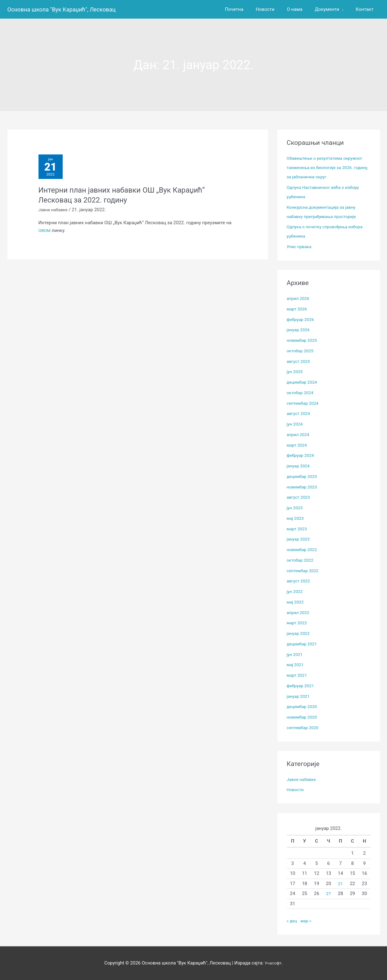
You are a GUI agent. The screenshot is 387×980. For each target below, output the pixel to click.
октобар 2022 (301, 560)
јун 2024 (296, 424)
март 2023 (298, 529)
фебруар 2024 (302, 455)
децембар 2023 (303, 476)
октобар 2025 (301, 351)
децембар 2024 (303, 382)
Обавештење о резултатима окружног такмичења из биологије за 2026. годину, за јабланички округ (328, 167)
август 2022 (300, 581)
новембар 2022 (303, 550)
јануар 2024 (299, 466)
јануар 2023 (299, 539)
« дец (292, 921)
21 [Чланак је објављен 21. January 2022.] (341, 884)
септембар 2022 (304, 571)
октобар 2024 (301, 393)
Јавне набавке (54, 213)
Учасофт (273, 963)
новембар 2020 (303, 717)
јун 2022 (296, 591)
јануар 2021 (299, 696)
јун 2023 (296, 508)
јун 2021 (296, 654)
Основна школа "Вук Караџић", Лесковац (67, 9)
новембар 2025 (303, 340)
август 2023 (300, 497)
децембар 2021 (303, 644)
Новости (296, 790)
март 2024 (298, 445)
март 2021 (298, 675)
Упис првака (300, 247)
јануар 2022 (299, 633)
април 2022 (299, 612)
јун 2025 (296, 372)
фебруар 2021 (302, 686)
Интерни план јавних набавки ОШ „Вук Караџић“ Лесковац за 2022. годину (130, 198)
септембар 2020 (304, 728)
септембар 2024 (304, 403)
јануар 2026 (299, 330)
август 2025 (300, 361)
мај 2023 (296, 518)
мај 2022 (296, 602)
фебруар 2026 (302, 319)
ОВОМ (45, 233)
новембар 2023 (303, 487)
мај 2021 (296, 665)
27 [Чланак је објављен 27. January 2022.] (328, 893)
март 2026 (298, 309)
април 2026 (299, 298)
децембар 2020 (303, 706)
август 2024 (300, 413)
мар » (307, 921)
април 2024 (299, 434)
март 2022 (298, 623)
